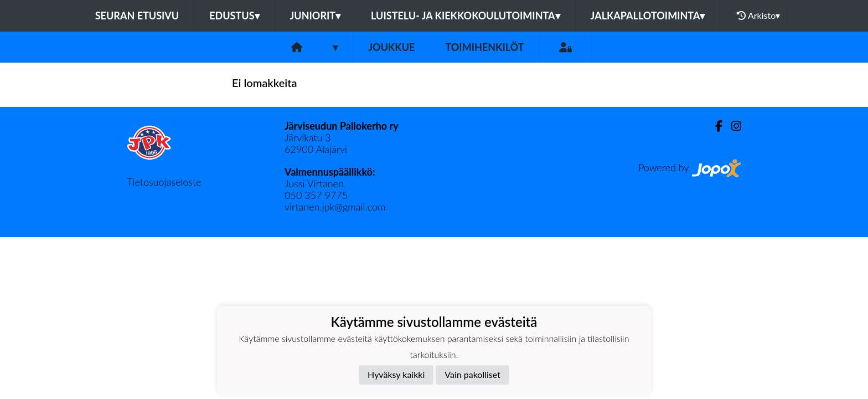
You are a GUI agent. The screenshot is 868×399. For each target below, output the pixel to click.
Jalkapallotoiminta (648, 16)
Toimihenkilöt (484, 47)
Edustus (234, 16)
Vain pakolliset (472, 374)
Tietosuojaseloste (164, 182)
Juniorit (316, 16)
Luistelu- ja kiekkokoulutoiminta (465, 16)
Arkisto (758, 16)
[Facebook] (714, 126)
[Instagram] (732, 126)
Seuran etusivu (137, 16)
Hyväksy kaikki (396, 374)
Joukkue (391, 47)
